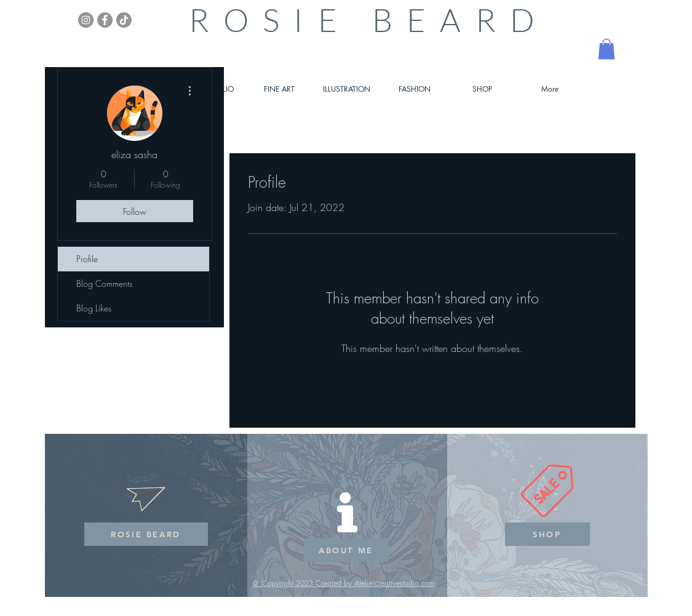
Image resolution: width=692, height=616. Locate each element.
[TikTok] (124, 20)
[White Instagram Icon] (18, 8)
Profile (87, 259)
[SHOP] (547, 534)
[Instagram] (86, 20)
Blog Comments (104, 283)
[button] (606, 49)
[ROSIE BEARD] (146, 534)
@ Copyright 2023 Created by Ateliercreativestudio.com (344, 583)
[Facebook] (105, 20)
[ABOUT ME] (346, 550)
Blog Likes (94, 308)
